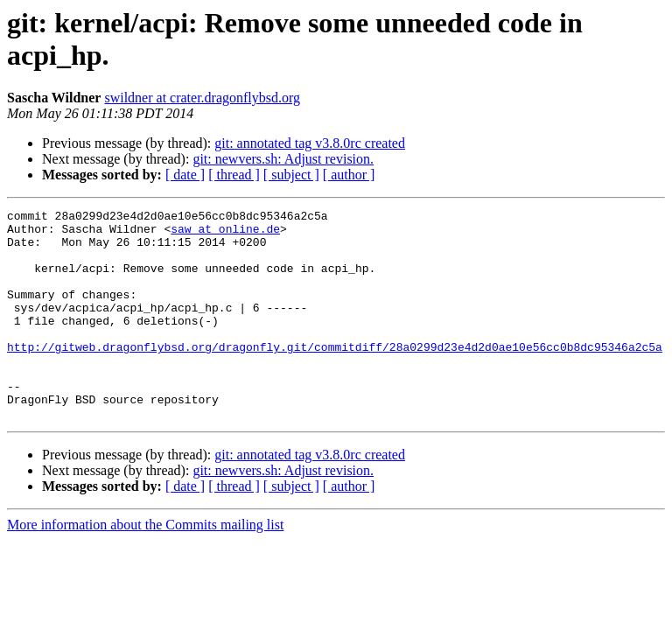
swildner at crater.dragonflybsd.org (202, 98)
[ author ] (349, 175)
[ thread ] (234, 175)
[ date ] (185, 175)
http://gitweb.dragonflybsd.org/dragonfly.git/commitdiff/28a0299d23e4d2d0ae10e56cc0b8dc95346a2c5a (335, 375)
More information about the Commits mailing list (145, 567)
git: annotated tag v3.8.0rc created (310, 143)
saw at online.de (225, 234)
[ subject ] (291, 175)
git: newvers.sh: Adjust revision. (283, 159)
